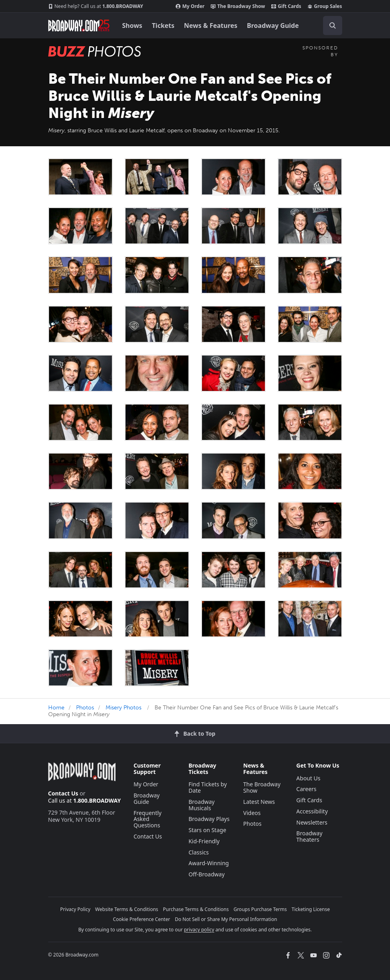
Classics (199, 852)
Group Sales (325, 6)
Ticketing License (311, 909)
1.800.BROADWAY (96, 6)
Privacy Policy (75, 909)
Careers (306, 789)
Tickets (163, 26)
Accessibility (312, 811)
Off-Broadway (207, 874)
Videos (252, 813)
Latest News (259, 802)
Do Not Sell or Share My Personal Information (226, 919)
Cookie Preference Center (141, 919)
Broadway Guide (273, 26)
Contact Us (63, 793)
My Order (190, 6)
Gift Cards (286, 6)
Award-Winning (209, 863)
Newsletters (312, 822)
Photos (85, 708)
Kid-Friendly (204, 841)
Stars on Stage (207, 830)
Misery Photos (123, 708)
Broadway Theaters (310, 836)
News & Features (211, 26)
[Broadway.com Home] (79, 26)
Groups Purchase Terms (260, 909)
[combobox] (329, 26)
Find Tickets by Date (208, 787)
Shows (132, 26)
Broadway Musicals (202, 805)
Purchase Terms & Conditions (196, 909)
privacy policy (199, 930)
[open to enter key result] (333, 26)
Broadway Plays (209, 819)
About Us (308, 778)
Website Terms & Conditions (127, 909)
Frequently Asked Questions (147, 819)
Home (56, 708)
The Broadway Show (238, 6)
